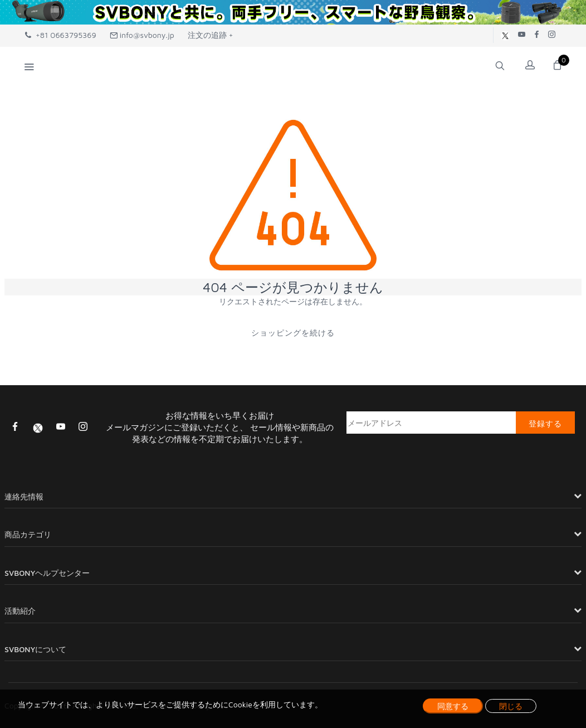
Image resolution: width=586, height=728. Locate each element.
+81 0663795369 (61, 35)
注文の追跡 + (211, 35)
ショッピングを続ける (293, 333)
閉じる (511, 706)
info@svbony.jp (142, 35)
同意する (453, 706)
